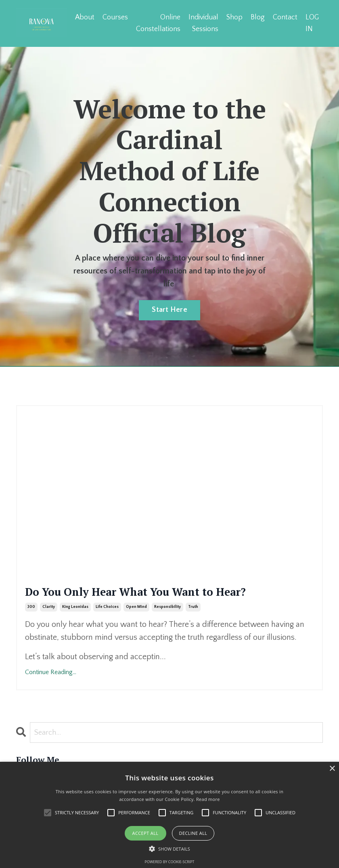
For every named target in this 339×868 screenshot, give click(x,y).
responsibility (167, 628)
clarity (49, 628)
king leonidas (75, 628)
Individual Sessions (203, 23)
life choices (107, 628)
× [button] (332, 769)
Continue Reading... (51, 693)
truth (193, 628)
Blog (257, 17)
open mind (136, 628)
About (84, 17)
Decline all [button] (193, 833)
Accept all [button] (145, 833)
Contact (285, 17)
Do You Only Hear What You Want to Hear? (154, 602)
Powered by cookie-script (170, 862)
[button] (169, 849)
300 (31, 628)
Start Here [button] (169, 309)
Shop (234, 17)
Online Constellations (157, 23)
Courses (114, 17)
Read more (208, 799)
